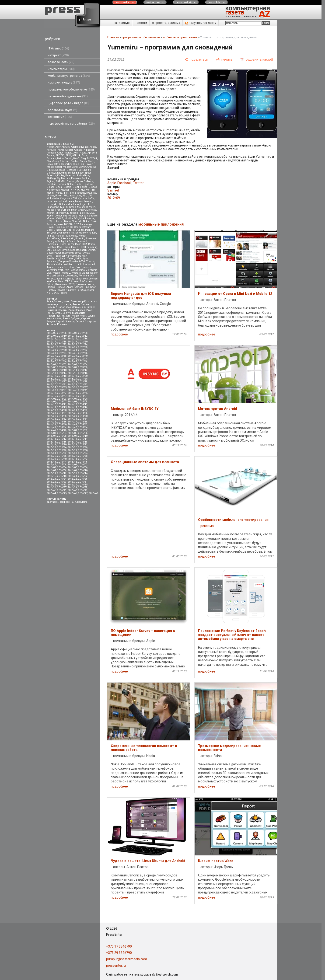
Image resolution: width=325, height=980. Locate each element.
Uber (58, 267)
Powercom (91, 239)
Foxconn (66, 178)
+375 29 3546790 (119, 953)
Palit (55, 233)
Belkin (68, 159)
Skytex (86, 253)
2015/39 (51, 459)
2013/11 (72, 370)
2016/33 (62, 485)
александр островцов (59, 304)
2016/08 (62, 470)
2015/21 (72, 445)
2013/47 (62, 396)
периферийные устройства (71, 124)
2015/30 (83, 450)
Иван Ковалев (77, 310)
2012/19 (72, 342)
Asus (85, 155)
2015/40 (62, 459)
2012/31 (72, 350)
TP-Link (77, 264)
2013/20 (83, 376)
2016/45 (62, 493)
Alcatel (69, 150)
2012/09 (51, 336)
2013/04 (83, 364)
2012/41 (51, 359)
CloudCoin (79, 164)
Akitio (61, 150)
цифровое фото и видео (69, 103)
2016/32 (51, 485)
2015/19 (51, 445)
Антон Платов (81, 304)
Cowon (82, 167)
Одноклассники (85, 284)
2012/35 (72, 353)
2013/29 (83, 382)
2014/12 (72, 404)
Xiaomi (58, 279)
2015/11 (51, 439)
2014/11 (62, 404)
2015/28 (62, 450)
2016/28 (51, 482)
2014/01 (83, 396)
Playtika (51, 287)
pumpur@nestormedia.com (127, 959)
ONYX (69, 227)
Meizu (93, 207)
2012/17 (51, 342)
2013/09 (51, 370)
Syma (86, 259)
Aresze (79, 287)
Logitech (85, 204)
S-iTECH (81, 247)
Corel (75, 167)
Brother (75, 161)
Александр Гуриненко (84, 302)
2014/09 (83, 402)
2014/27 (51, 416)
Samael (58, 302)
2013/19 (72, 376)
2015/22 (83, 445)
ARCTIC (60, 155)
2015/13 (72, 439)
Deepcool (60, 170)
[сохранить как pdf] (257, 60)
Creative (92, 167)
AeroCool (52, 150)
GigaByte (88, 184)
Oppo (50, 230)
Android (68, 153)
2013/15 (72, 373)
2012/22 (62, 344)
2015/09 (72, 436)
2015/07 (51, 436)
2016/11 (51, 473)
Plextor (82, 236)
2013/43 (62, 393)
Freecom (76, 178)
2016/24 (62, 479)
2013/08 (83, 367)
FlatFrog (51, 178)
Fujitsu (51, 181)
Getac (70, 184)
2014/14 (51, 407)
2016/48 (93, 493)
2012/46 (62, 361)
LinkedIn (67, 204)
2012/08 (83, 333)
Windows (72, 276)
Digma (50, 173)
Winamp (61, 276)
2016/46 (72, 493)
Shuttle (91, 250)
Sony (58, 256)
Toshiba (67, 264)
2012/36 (83, 353)
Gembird (52, 184)
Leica (71, 201)
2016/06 (83, 467)
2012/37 (51, 356)
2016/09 (72, 470)
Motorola (73, 216)
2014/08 (72, 402)
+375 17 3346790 (119, 946)
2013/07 (72, 367)
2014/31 (51, 419)
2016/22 (83, 476)
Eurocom (51, 176)
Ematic (80, 173)
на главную (122, 23)
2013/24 (72, 379)
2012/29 (51, 350)
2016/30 (72, 482)
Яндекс (61, 287)
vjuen (66, 302)
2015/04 (62, 433)
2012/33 (51, 353)
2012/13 (51, 339)
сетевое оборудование (68, 96)
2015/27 (51, 450)
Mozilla (69, 218)
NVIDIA (68, 224)
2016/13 (72, 473)
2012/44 (83, 359)
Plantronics (71, 236)
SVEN (78, 259)
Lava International (57, 201)
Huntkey (51, 290)
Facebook (71, 176)
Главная (113, 37)
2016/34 (72, 485)
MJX (92, 213)
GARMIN (61, 181)
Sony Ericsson (69, 256)
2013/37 (83, 387)
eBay (64, 173)
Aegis (93, 147)
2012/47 (72, 361)
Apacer (70, 287)
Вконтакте (61, 284)
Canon (83, 161)
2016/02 (83, 465)
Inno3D (61, 290)
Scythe (66, 250)
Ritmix (92, 244)
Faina (50, 302)
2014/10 (51, 404)
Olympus (60, 227)
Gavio (79, 181)
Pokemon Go (67, 239)
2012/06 (62, 333)
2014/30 (83, 416)
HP (72, 190)
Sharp (83, 250)
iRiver (58, 196)
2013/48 (72, 396)
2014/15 (62, 407)
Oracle (57, 230)
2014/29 (72, 416)
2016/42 (72, 490)
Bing (83, 159)
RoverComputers (66, 247)
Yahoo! (78, 279)
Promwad (82, 241)
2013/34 (51, 387)
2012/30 (62, 350)
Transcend (89, 264)
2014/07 (62, 402)
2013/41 (83, 390)
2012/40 (83, 356)
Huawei (85, 190)
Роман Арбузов (71, 319)
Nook (60, 224)
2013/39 (62, 390)
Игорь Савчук (63, 313)
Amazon (51, 153)
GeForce (88, 181)
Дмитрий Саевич (57, 310)
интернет (58, 55)
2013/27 (62, 382)
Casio (91, 161)
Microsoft (61, 213)
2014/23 (51, 413)
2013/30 (51, 385)
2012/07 (72, 333)
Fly (58, 178)
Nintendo (77, 221)
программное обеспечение (71, 89)
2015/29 (72, 450)
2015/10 (83, 436)
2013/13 (51, 373)
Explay (61, 176)
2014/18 (83, 407)
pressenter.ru (116, 966)
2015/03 (51, 433)
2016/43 (83, 490)
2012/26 (62, 347)
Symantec (52, 261)
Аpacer (75, 281)
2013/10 (62, 370)
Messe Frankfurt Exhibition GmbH (66, 210)
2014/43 (51, 427)
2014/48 (62, 430)
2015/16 (62, 442)
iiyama (59, 193)
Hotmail (65, 190)
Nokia (86, 221)
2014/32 (62, 419)
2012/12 (83, 336)
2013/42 (51, 393)
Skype (78, 253)
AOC (76, 153)
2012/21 (51, 344)
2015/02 (83, 430)
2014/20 (62, 410)
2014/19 (51, 410)
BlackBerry (53, 161)
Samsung (92, 247)
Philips (51, 236)
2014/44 (62, 427)
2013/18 (62, 376)
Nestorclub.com (167, 975)
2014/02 (51, 399)
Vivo (49, 273)
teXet (82, 261)
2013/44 (72, 393)
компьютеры (61, 69)
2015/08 (62, 436)
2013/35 (62, 387)
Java (79, 196)
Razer (71, 244)
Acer (58, 147)
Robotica (51, 247)
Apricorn (92, 153)
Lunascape (53, 207)
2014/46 (83, 427)
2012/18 (62, 342)
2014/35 (51, 422)
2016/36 (51, 487)
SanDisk (51, 250)
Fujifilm (86, 178)
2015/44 (62, 462)
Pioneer (60, 236)
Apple (83, 153)
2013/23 (62, 379)
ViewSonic (91, 270)
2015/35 (51, 456)
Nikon (67, 221)
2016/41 (62, 490)
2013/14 (62, 373)
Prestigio (52, 241)
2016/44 (51, 493)
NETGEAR (52, 293)
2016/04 (62, 467)
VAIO (79, 267)
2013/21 (51, 379)
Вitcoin (50, 284)
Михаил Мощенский (74, 316)
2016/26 (83, 479)
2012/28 (83, 347)
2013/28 (72, 382)
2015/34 (83, 453)
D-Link (50, 170)
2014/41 (72, 424)
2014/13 (83, 404)
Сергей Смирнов (86, 322)
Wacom (56, 273)
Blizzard (65, 161)
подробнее (119, 334)
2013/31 (62, 385)
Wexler (94, 273)
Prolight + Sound (67, 241)
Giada (78, 184)
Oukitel (80, 230)
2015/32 (62, 453)
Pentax (92, 233)
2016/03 (51, 467)
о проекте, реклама (166, 23)
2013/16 (83, 373)
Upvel (72, 267)
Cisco (50, 164)
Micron (51, 213)
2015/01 (72, 430)
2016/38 (72, 487)
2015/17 (72, 442)
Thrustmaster (54, 264)
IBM (93, 190)
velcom (87, 267)
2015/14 (83, 439)
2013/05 (51, 367)
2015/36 (62, 456)
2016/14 (83, 473)
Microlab (91, 210)
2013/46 (51, 396)
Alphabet (89, 150)
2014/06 (51, 402)
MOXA (59, 218)
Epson (88, 173)
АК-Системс (87, 281)
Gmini (59, 187)
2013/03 (72, 364)
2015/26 (83, 447)
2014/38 (83, 422)
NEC (49, 221)
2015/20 (62, 445)
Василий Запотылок (59, 307)
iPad (94, 193)
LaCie (91, 198)
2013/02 (62, 364)
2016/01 (72, 465)
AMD (60, 153)
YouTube (52, 281)
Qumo (63, 244)
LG (59, 204)
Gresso (93, 187)
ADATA (66, 147)
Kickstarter (53, 198)
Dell (81, 170)
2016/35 (83, 485)
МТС (72, 284)
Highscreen (53, 190)
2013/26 (51, 382)
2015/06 (83, 433)
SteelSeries (53, 259)
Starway (82, 256)
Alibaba (78, 150)
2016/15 (51, 476)
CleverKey (66, 164)
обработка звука (63, 110)
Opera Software (83, 227)
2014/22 (83, 410)
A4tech (51, 147)
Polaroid (80, 239)
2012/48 (83, 361)
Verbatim (52, 270)
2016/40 (51, 490)
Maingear (82, 207)
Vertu (61, 270)
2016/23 (51, 479)
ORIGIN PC (68, 230)
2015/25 (72, 447)
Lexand (88, 201)
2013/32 (72, 385)
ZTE (67, 281)
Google (68, 187)
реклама (82, 502)
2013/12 (83, 370)
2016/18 (62, 476)
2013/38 (51, 390)
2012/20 (83, 342)
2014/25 (72, 413)
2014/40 (62, 424)
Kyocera (82, 198)
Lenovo (79, 201)
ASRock (76, 155)
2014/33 (72, 419)
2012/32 (83, 350)
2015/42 (83, 459)
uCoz (65, 267)
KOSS (74, 198)
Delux (87, 170)
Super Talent (67, 259)
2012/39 (72, 356)
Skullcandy (68, 253)
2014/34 (83, 419)
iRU (65, 196)
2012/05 (51, 333)
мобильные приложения (180, 37)
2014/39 (51, 424)
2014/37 (72, 422)
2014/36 (62, 422)
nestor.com (125, 2)
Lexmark (52, 204)
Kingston (65, 198)
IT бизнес (58, 48)
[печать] (224, 60)
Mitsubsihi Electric (78, 213)
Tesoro (63, 293)
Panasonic (64, 233)
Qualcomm (53, 244)
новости (141, 23)
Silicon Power (54, 253)
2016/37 (62, 487)
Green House (80, 187)
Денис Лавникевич (84, 307)
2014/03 (62, 399)
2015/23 (51, 447)
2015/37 (72, 456)
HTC (77, 190)
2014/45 (72, 427)
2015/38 (83, 456)
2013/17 (51, 376)
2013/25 (83, 379)
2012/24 (83, 344)
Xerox (50, 279)
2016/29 (62, 482)
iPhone (50, 196)
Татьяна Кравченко (58, 324)
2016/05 (72, 467)
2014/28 (62, 416)
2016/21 (72, 476)
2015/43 (51, 462)
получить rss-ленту (201, 23)
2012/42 (62, 359)
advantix (84, 147)
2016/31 (83, 482)
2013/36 (72, 387)
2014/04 (72, 399)
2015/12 (62, 439)
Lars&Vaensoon (86, 290)
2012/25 (51, 347)
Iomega (81, 193)
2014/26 (83, 413)
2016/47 (83, 493)
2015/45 (72, 462)
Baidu (60, 159)
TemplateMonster (68, 261)
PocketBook (53, 239)
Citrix (57, 164)
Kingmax (71, 290)
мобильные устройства (69, 76)
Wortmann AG (86, 276)
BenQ (76, 159)
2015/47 (51, 465)
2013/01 (51, 364)
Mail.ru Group (68, 207)
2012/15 (72, 339)
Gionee (51, 187)
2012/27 (72, 347)
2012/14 (62, 339)
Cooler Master (63, 167)
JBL (85, 196)
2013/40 (72, 390)
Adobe (74, 147)
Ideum (50, 193)
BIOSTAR (92, 159)
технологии (60, 117)
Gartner (71, 181)
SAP (59, 250)
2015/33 (72, 453)
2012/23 (72, 344)
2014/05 (83, 399)
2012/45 (51, 361)
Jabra (71, 196)
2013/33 (83, 385)
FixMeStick (83, 176)
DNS (58, 173)
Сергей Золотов (65, 322)
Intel (66, 193)
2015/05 (72, 433)
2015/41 (72, 459)
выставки (52, 502)
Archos (51, 155)
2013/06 (62, 367)
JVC (90, 196)
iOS (88, 193)
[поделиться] (196, 60)
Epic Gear (90, 287)
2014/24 (62, 413)
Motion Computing (57, 216)
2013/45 (83, 393)
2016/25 (72, 479)
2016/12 (62, 473)
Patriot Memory (79, 233)
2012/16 (83, 339)
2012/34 (62, 353)
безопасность (61, 62)
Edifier (71, 173)
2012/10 (62, 336)
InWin (73, 193)
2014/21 (72, 410)
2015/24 (62, 447)
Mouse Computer (88, 216)
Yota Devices (90, 279)
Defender (72, 170)
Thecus (90, 261)
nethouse (58, 221)
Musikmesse (87, 218)
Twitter (51, 267)
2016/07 (51, 470)
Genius (62, 184)
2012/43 (72, 359)
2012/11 (72, 336)
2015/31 (51, 453)
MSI (76, 218)
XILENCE (68, 279)
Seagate (75, 250)
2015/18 (83, 442)
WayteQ (66, 273)
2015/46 (83, 462)
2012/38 (62, 356)
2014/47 (51, 430)
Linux (76, 204)
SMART (51, 256)
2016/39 (83, 487)
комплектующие (64, 82)
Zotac (61, 281)
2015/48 (62, 465)
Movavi (51, 218)
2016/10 (83, 470)
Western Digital (80, 273)
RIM (85, 244)
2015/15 (51, 442)
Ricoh (78, 244)
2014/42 (83, 424)
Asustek (51, 159)
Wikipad (51, 276)
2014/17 (72, 407)
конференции (68, 502)
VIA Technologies (75, 270)
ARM (68, 155)
